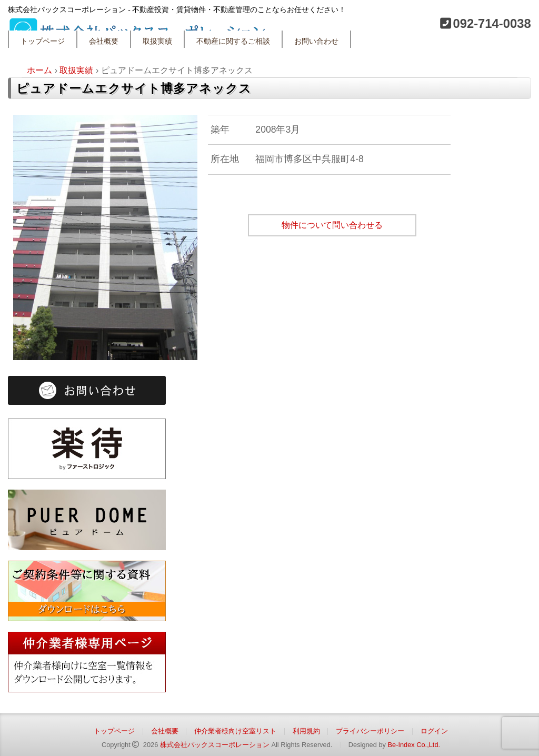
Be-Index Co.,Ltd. (414, 745)
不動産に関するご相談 (233, 41)
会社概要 (104, 41)
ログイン (434, 731)
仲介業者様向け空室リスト (235, 731)
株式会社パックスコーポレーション (215, 745)
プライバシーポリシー (370, 731)
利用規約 (306, 731)
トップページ (43, 41)
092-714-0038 (492, 23)
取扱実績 (157, 41)
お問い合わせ (316, 41)
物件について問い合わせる (332, 225)
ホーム (39, 70)
